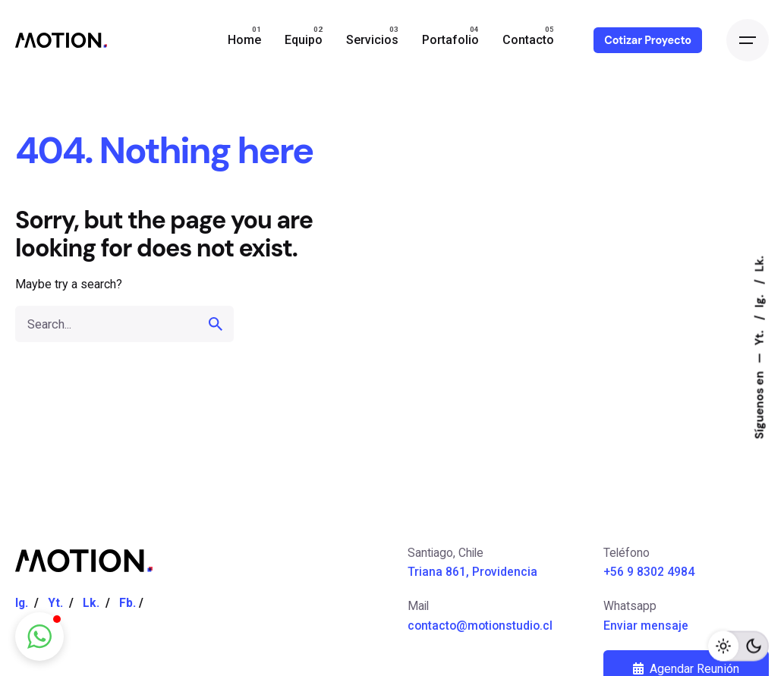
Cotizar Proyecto (648, 40)
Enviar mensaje (646, 626)
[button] (39, 637)
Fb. (128, 603)
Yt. (760, 336)
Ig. (760, 299)
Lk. (760, 264)
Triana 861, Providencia (472, 572)
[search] (216, 324)
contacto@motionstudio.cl (480, 626)
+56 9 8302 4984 (649, 572)
